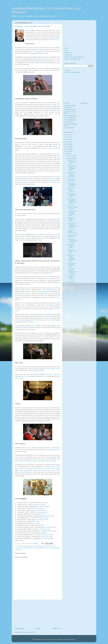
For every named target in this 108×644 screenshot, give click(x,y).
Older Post (56, 628)
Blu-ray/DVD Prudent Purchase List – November (72, 271)
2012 (68, 147)
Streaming (44, 503)
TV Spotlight (68, 128)
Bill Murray (28, 30)
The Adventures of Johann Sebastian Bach (72, 213)
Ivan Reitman (44, 103)
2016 (68, 137)
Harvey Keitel (50, 470)
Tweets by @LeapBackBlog (72, 72)
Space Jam (33, 408)
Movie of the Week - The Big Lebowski (72, 207)
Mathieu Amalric (28, 472)
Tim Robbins (45, 314)
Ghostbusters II (49, 114)
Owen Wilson (47, 468)
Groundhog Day (55, 221)
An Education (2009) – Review (71, 277)
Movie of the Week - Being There (72, 162)
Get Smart (29, 417)
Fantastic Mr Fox (30, 546)
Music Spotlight (69, 120)
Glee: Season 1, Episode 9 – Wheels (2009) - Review (72, 226)
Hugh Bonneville (32, 461)
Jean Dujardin (41, 461)
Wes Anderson (45, 40)
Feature (67, 107)
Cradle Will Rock (47, 316)
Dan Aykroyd (46, 108)
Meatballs (41, 49)
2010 (68, 151)
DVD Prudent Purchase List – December (72, 184)
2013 (68, 144)
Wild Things (22, 240)
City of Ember (25, 376)
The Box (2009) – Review (72, 236)
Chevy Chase (50, 59)
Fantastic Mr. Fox (54, 40)
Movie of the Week (70, 112)
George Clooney (46, 448)
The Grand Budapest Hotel (52, 450)
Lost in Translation (36, 326)
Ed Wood (48, 234)
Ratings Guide (68, 55)
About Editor (68, 53)
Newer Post (19, 628)
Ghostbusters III (25, 116)
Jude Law (22, 468)
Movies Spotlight (37, 548)
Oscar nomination (25, 327)
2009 (68, 154)
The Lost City (30, 322)
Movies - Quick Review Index (72, 59)
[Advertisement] (38, 614)
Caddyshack (38, 51)
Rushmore (30, 267)
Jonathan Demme (50, 178)
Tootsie (46, 51)
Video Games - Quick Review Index (74, 57)
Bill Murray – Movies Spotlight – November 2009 (32, 26)
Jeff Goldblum (28, 470)
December (71, 156)
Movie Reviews (69, 110)
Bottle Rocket (44, 277)
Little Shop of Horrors (47, 148)
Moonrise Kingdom (27, 548)
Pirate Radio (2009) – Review (71, 219)
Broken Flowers (21, 307)
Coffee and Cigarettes (48, 305)
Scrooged (55, 146)
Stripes (54, 105)
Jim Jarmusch (22, 303)
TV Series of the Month (71, 124)
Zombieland (39, 419)
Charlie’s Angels (50, 369)
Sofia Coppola (20, 326)
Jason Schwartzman (50, 278)
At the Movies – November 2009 (72, 265)
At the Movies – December (72, 180)
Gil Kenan (37, 374)
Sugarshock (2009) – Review (71, 246)
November (71, 158)
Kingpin (22, 236)
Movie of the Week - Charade (71, 190)
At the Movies (68, 105)
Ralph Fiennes (52, 466)
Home (38, 628)
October (70, 282)
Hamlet (35, 320)
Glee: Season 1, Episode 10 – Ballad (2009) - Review (72, 201)
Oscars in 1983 (40, 68)
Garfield (39, 370)
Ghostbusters (23, 108)
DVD (40, 503)
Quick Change (24, 180)
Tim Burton (40, 234)
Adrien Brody (29, 468)
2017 (68, 135)
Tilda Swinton (56, 468)
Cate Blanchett (23, 461)
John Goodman (52, 461)
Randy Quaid (50, 180)
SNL (40, 34)
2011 (68, 149)
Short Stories (68, 122)
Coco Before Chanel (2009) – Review (72, 241)
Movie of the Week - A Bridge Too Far (72, 231)
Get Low (44, 376)
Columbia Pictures (34, 156)
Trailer (43, 505)
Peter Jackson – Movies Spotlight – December (72, 175)
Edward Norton (38, 468)
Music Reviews (69, 118)
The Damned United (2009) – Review (72, 195)
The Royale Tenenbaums (50, 290)
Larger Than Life (38, 240)
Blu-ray (33, 505)
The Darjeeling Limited (43, 292)
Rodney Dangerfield (39, 59)
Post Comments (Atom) (29, 632)
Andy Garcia (51, 320)
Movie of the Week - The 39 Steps (72, 251)
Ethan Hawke (20, 320)
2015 (68, 139)
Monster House (53, 374)
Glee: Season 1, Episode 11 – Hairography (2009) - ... (72, 168)
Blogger (73, 639)
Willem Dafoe (19, 470)
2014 (68, 142)
